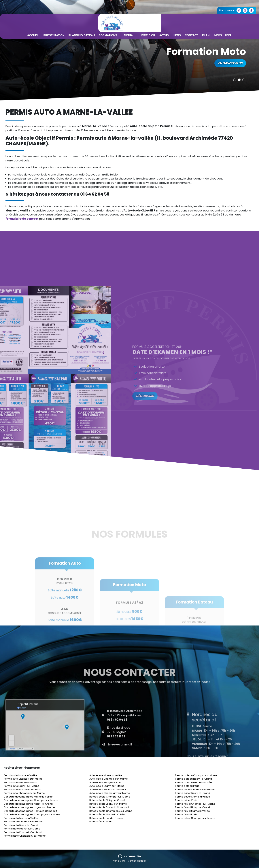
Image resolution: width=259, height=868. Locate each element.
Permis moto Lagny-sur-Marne (22, 829)
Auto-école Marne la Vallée (106, 775)
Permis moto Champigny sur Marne (25, 836)
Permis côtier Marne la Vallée (193, 797)
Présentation (75, 21)
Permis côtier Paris (186, 800)
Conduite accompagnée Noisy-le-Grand (28, 804)
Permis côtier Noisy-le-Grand (193, 793)
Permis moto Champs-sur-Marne (24, 822)
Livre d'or (169, 21)
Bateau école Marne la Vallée (107, 814)
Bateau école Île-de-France (106, 818)
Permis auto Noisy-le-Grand (20, 782)
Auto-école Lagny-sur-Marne (107, 786)
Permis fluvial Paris (186, 814)
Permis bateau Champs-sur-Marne (196, 775)
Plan (227, 21)
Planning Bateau (103, 21)
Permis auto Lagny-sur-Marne (21, 786)
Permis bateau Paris (187, 786)
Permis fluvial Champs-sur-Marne (195, 804)
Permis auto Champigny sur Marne (24, 793)
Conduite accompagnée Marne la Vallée (28, 797)
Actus (186, 21)
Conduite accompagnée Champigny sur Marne (32, 814)
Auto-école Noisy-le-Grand (106, 782)
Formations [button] (130, 21)
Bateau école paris (101, 822)
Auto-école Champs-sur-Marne (109, 779)
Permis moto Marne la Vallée (21, 818)
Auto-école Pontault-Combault (108, 790)
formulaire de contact (22, 219)
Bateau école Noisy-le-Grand (107, 800)
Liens (198, 21)
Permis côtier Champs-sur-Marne (195, 790)
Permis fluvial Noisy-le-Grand (192, 807)
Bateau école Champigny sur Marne (111, 811)
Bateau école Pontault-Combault (109, 807)
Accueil (55, 21)
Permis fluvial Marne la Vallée (192, 811)
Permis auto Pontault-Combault (22, 790)
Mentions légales (137, 861)
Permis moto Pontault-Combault (23, 832)
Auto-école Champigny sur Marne (110, 793)
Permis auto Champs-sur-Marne (23, 779)
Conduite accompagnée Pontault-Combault (30, 811)
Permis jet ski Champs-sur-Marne (195, 818)
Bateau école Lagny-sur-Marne (108, 804)
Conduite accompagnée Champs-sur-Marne (31, 800)
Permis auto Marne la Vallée (20, 775)
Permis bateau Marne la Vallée (193, 782)
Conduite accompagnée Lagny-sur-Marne (29, 807)
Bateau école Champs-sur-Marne (110, 797)
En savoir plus (230, 63)
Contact (213, 21)
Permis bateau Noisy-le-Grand (193, 779)
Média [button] (150, 21)
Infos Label (244, 21)
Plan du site (119, 861)
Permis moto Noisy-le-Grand (21, 825)
